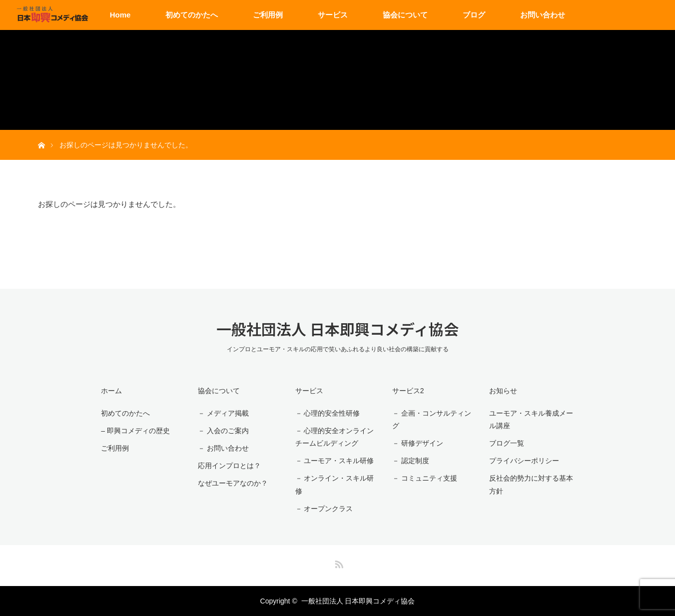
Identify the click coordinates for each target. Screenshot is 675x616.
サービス (333, 15)
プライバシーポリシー (524, 461)
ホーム (111, 391)
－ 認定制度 (411, 461)
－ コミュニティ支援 (425, 478)
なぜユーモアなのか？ (233, 483)
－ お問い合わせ (223, 448)
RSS (338, 563)
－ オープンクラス (324, 509)
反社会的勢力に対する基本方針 (531, 484)
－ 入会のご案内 (223, 431)
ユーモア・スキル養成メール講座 (531, 419)
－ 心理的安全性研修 (328, 413)
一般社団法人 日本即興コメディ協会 (337, 329)
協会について (405, 15)
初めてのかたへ (192, 15)
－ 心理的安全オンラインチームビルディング (335, 437)
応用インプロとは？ (229, 466)
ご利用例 (268, 15)
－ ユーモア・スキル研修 (335, 461)
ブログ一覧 (507, 443)
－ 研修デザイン (418, 443)
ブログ (474, 15)
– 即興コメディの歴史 (135, 431)
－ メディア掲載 (223, 413)
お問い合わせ (543, 15)
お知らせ (503, 391)
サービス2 (408, 391)
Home (120, 15)
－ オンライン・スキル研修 (335, 484)
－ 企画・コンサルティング (432, 419)
